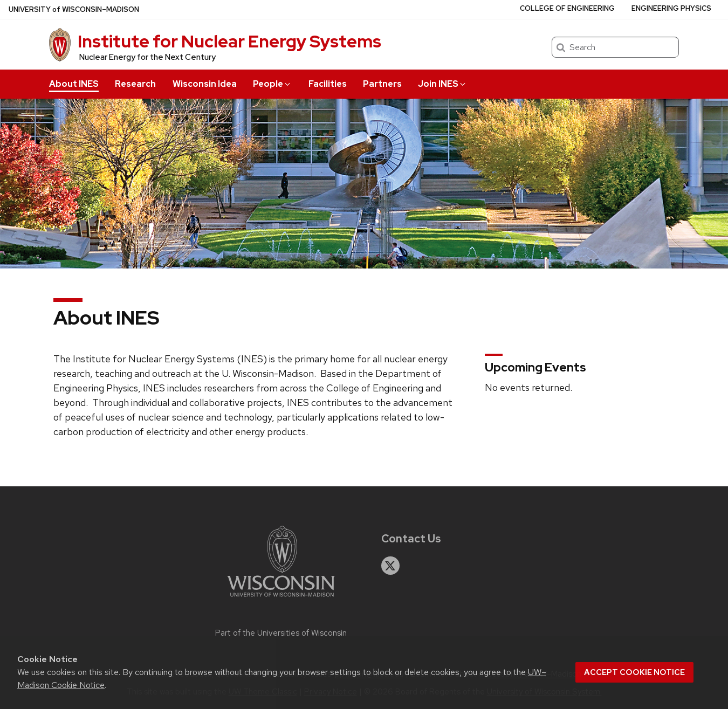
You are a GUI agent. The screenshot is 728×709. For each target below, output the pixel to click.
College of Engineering (567, 8)
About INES (74, 84)
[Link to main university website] (281, 599)
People (272, 84)
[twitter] (390, 566)
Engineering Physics (671, 8)
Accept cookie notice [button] (634, 672)
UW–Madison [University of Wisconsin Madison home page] (74, 9)
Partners (382, 84)
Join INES (442, 84)
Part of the (281, 633)
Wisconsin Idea (205, 84)
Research (135, 84)
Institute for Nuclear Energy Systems (229, 41)
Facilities (328, 84)
